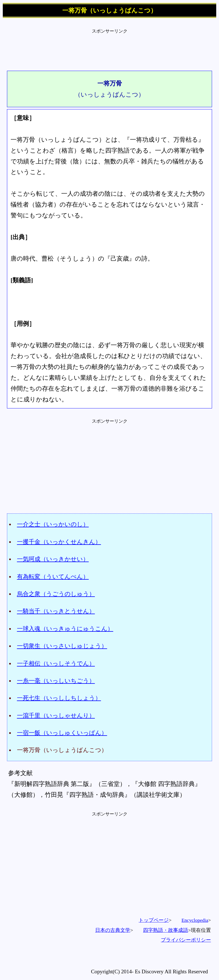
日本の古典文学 (113, 930)
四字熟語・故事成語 (166, 930)
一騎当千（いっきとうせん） (56, 611)
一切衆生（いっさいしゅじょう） (62, 646)
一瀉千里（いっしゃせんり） (56, 715)
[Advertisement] (110, 47)
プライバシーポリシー (186, 940)
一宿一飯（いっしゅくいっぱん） (62, 733)
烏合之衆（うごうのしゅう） (56, 594)
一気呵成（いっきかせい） (53, 559)
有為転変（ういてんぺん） (53, 576)
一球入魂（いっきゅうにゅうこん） (65, 629)
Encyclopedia (195, 920)
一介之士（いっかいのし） (53, 524)
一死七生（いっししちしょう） (59, 698)
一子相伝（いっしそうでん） (56, 663)
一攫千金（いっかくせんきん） (59, 542)
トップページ (154, 920)
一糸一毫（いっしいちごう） (56, 681)
